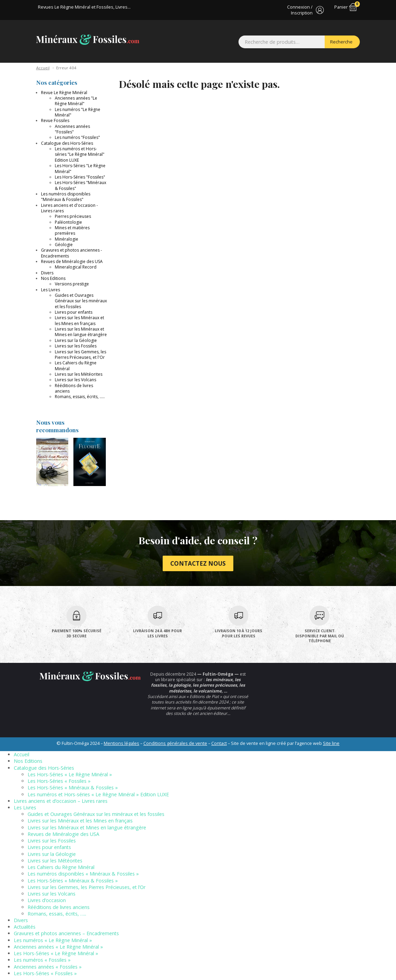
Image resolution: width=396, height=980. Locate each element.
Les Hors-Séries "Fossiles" (80, 177)
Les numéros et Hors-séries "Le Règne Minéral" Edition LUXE (80, 154)
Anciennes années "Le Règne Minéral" (76, 101)
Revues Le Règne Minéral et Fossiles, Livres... (84, 7)
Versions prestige (72, 284)
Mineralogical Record (76, 267)
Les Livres (50, 290)
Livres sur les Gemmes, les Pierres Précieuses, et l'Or (80, 355)
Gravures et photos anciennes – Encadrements (66, 933)
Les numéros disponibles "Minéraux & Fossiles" (66, 197)
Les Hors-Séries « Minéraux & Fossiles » (73, 787)
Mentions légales (121, 743)
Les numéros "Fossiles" (77, 137)
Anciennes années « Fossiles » (48, 967)
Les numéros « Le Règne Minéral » (53, 940)
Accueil (43, 68)
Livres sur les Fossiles (76, 346)
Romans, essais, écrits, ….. (57, 914)
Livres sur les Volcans (75, 380)
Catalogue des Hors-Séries (67, 143)
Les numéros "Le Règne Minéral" (78, 112)
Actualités (25, 927)
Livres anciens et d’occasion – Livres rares (61, 801)
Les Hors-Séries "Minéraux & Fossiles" (80, 185)
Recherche (341, 42)
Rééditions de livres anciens (74, 388)
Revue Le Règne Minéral (64, 93)
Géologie (64, 245)
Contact (219, 743)
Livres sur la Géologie (76, 340)
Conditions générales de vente (175, 743)
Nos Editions (53, 278)
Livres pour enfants (74, 312)
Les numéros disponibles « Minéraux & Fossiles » (83, 874)
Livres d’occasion (47, 900)
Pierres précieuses (73, 216)
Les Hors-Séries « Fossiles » (59, 781)
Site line (331, 743)
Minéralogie (67, 239)
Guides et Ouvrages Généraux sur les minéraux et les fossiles (81, 301)
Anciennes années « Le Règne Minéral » (58, 947)
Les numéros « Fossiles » (42, 960)
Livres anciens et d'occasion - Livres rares (69, 208)
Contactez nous (198, 563)
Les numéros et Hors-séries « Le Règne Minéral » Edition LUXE (98, 794)
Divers (47, 273)
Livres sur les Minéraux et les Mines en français (79, 320)
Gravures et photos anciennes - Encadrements (72, 253)
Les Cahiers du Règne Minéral (76, 366)
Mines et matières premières (72, 230)
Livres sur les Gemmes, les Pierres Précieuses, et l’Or (87, 887)
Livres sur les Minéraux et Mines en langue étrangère (81, 332)
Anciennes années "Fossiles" (72, 129)
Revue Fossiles (55, 120)
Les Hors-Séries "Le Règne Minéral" (80, 168)
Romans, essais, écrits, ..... (80, 397)
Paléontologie (68, 222)
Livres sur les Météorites (79, 374)
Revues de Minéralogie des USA (72, 261)
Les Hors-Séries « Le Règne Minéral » (70, 774)
